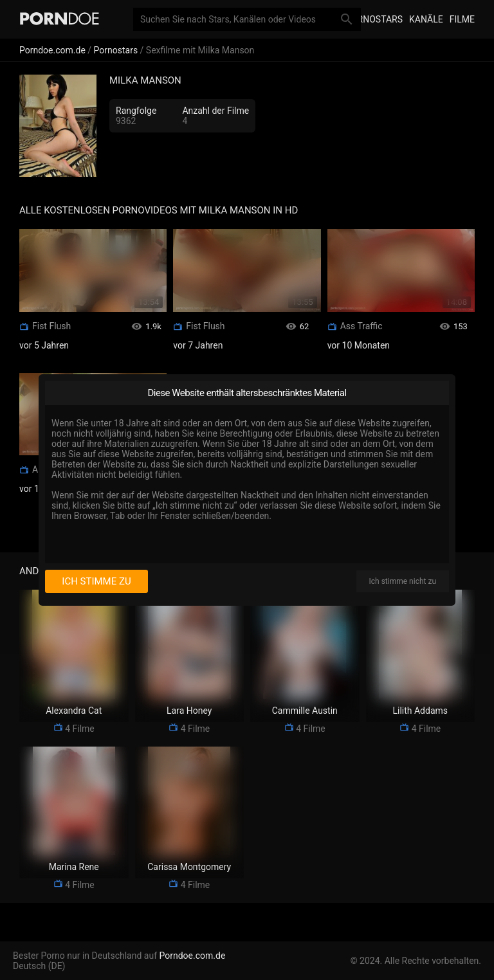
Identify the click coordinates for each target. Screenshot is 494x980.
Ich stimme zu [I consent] (96, 581)
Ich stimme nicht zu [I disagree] (403, 581)
